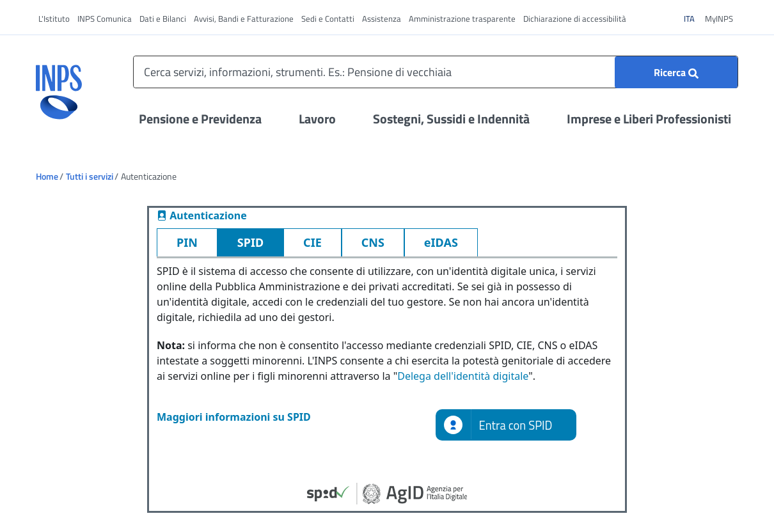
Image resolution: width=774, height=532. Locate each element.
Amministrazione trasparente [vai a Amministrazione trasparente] (462, 19)
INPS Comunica (105, 19)
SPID (250, 242)
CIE (312, 242)
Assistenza (382, 19)
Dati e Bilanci (163, 19)
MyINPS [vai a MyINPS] (719, 19)
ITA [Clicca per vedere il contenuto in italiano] (693, 18)
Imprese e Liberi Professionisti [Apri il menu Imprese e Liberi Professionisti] (649, 119)
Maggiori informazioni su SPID (234, 417)
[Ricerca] (676, 72)
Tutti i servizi (90, 176)
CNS (373, 242)
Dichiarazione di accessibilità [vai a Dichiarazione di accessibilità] (575, 19)
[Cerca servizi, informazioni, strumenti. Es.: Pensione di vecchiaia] (436, 72)
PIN (187, 242)
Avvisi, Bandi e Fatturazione (244, 19)
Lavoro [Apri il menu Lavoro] (317, 119)
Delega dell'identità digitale (463, 376)
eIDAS (441, 242)
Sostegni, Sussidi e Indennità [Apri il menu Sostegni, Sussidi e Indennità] (451, 119)
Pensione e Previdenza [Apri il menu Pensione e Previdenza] (200, 119)
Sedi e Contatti (328, 19)
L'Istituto (54, 19)
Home (47, 176)
